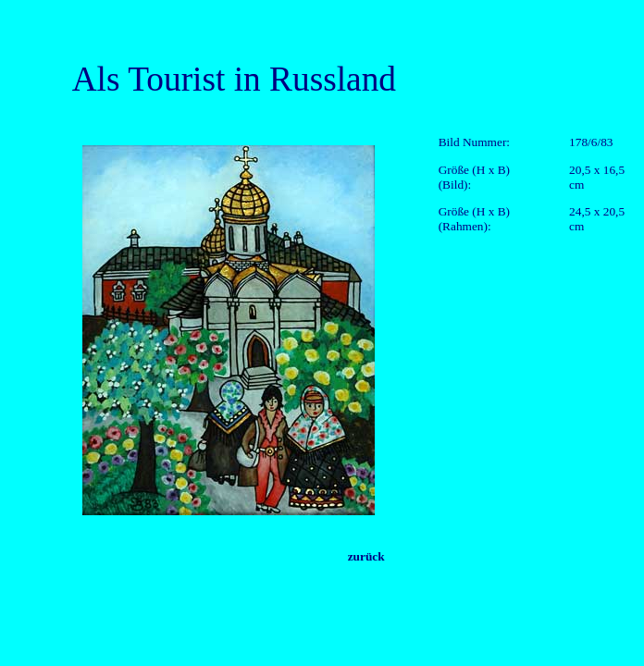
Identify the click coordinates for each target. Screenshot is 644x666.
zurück (366, 556)
